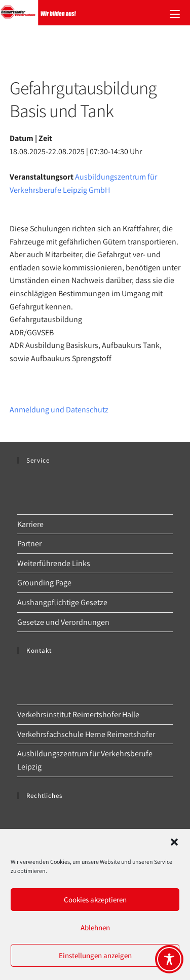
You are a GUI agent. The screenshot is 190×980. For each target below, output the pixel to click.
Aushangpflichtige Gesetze (62, 602)
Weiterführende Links (54, 563)
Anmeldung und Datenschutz (59, 410)
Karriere (30, 524)
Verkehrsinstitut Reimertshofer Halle (78, 714)
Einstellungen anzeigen (95, 955)
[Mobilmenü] (175, 13)
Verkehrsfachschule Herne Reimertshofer (86, 734)
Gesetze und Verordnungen (63, 622)
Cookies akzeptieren (95, 900)
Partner (29, 544)
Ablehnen (95, 928)
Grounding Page (44, 583)
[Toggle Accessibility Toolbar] (169, 959)
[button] (174, 842)
